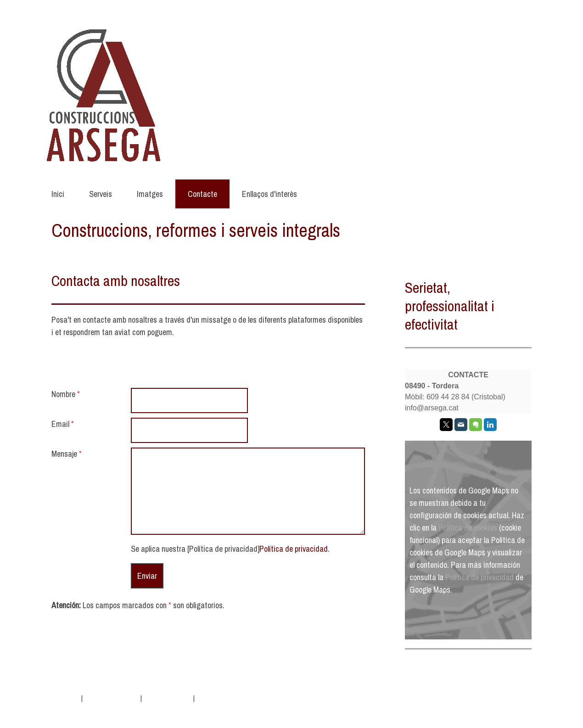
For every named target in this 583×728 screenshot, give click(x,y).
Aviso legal (66, 698)
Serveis (101, 194)
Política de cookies (468, 528)
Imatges (150, 194)
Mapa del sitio (214, 698)
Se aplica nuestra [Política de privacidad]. (230, 549)
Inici (58, 194)
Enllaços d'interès (269, 194)
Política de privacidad (294, 549)
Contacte (202, 194)
